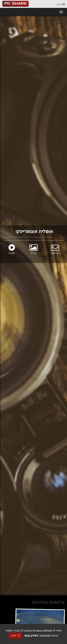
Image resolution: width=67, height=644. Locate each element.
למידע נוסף (31, 636)
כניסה (61, 4)
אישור (15, 636)
